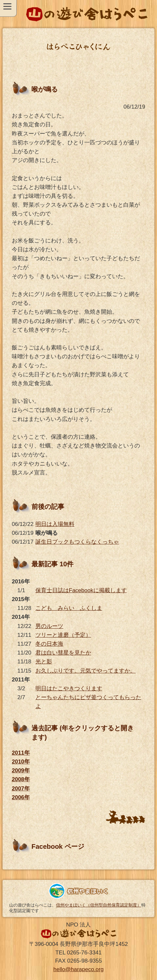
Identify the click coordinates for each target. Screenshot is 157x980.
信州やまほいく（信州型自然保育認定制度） (99, 905)
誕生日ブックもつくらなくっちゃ (77, 542)
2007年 (21, 789)
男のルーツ (49, 626)
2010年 (21, 762)
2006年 (21, 797)
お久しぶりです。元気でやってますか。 (86, 671)
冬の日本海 (49, 644)
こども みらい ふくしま (69, 608)
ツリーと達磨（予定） (63, 635)
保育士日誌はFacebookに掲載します (81, 590)
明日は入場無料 (55, 524)
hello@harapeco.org (78, 969)
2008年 (21, 779)
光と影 (44, 662)
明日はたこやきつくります (69, 688)
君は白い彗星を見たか (63, 653)
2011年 (21, 753)
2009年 (21, 771)
